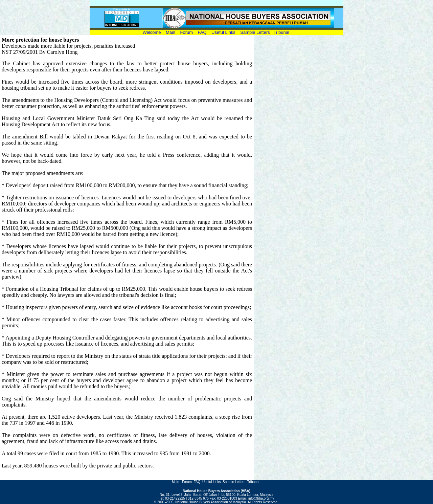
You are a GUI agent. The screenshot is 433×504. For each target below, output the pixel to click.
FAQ (202, 32)
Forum (187, 32)
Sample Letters (255, 32)
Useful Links (223, 32)
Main (170, 32)
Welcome (153, 32)
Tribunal (281, 32)
